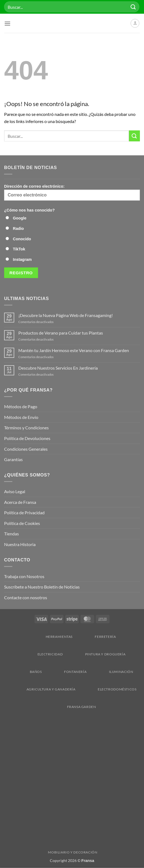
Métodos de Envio (21, 417)
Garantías (13, 459)
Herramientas (50, 637)
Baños (26, 672)
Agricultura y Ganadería (42, 689)
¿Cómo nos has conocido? (29, 210)
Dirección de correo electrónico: (72, 192)
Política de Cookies (22, 523)
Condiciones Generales (26, 449)
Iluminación (112, 672)
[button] (7, 23)
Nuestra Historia (20, 544)
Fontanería (66, 672)
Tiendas (11, 534)
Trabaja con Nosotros (24, 576)
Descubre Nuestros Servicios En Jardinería (58, 368)
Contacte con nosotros (26, 597)
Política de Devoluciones (27, 438)
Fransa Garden (72, 707)
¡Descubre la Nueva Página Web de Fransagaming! (66, 315)
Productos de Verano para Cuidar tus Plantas (61, 333)
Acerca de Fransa (20, 502)
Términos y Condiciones (26, 428)
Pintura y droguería (96, 654)
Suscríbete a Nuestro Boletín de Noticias (42, 587)
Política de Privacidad (24, 512)
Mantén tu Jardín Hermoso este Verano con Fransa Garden (74, 350)
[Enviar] (133, 7)
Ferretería (96, 637)
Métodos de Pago (21, 406)
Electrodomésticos (108, 689)
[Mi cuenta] (135, 23)
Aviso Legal (15, 491)
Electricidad (41, 654)
